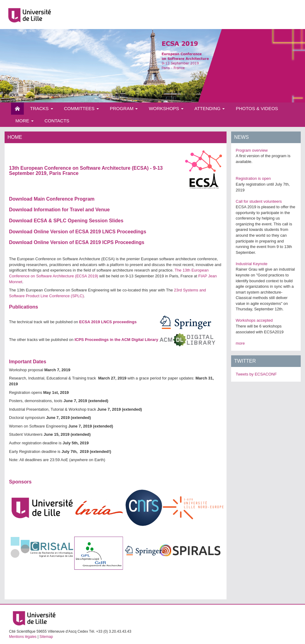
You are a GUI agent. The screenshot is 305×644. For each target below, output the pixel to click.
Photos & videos (257, 108)
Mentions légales (23, 637)
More (25, 121)
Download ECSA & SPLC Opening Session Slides (66, 221)
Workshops (166, 108)
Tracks (42, 108)
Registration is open (253, 178)
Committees (82, 108)
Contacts (57, 121)
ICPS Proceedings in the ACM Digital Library (116, 340)
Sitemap (46, 637)
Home (17, 109)
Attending (210, 108)
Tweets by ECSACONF (256, 374)
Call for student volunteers (259, 201)
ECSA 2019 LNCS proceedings (108, 322)
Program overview (252, 150)
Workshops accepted (254, 320)
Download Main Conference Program (52, 199)
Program (124, 108)
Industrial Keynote (252, 264)
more (240, 343)
